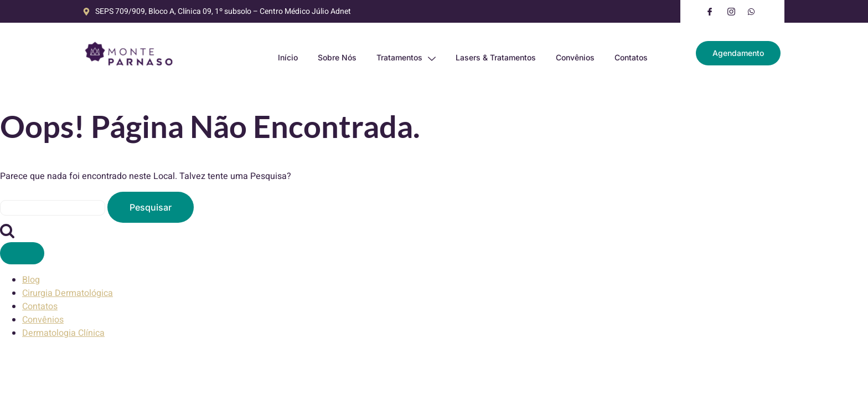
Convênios (575, 57)
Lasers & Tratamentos (496, 57)
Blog (31, 280)
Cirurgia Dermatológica (68, 293)
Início (288, 57)
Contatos (631, 57)
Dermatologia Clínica (63, 333)
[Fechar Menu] (22, 253)
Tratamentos (406, 58)
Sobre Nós (337, 57)
